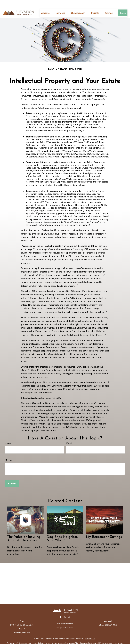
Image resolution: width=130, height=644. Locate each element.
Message (9, 452)
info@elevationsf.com (65, 620)
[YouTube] (65, 609)
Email (69, 436)
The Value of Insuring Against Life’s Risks (24, 531)
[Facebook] (60, 609)
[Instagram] (69, 609)
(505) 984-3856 (111, 617)
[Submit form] (12, 476)
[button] (46, 5)
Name (8, 436)
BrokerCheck (90, 631)
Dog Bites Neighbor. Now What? (62, 531)
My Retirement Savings (104, 529)
